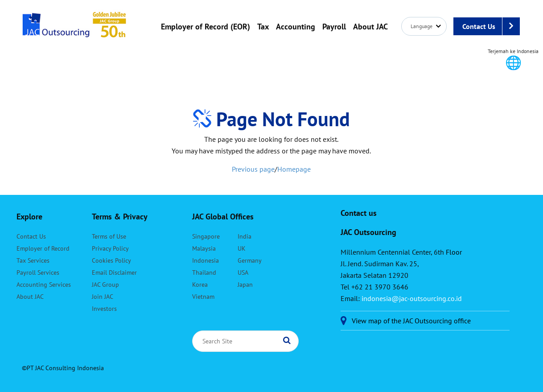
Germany (250, 260)
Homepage (294, 169)
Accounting (296, 27)
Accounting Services (44, 285)
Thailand (204, 272)
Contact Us (491, 26)
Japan (245, 285)
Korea (200, 285)
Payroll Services (38, 272)
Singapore (206, 236)
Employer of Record (43, 248)
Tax (263, 27)
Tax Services (33, 260)
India (245, 236)
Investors (104, 309)
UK (242, 248)
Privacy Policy (110, 248)
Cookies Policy (111, 260)
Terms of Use (109, 236)
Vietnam (203, 297)
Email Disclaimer (114, 272)
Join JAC (103, 297)
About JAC (370, 27)
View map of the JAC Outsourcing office (411, 321)
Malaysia (204, 248)
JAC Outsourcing (74, 29)
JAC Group (105, 285)
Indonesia (206, 260)
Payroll (334, 27)
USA (243, 272)
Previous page (253, 169)
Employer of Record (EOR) (206, 27)
